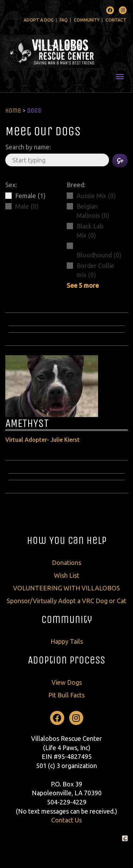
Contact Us (66, 820)
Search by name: (28, 147)
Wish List (67, 575)
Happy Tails (67, 641)
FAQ (64, 20)
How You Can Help (67, 540)
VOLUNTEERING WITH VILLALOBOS (66, 588)
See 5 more (83, 285)
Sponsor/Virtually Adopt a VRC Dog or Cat (66, 601)
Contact (116, 20)
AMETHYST (27, 423)
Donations (66, 563)
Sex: (11, 185)
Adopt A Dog (39, 20)
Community (87, 20)
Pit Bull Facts (66, 695)
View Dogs (67, 682)
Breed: (76, 185)
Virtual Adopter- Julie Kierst (43, 440)
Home (13, 111)
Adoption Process (66, 660)
